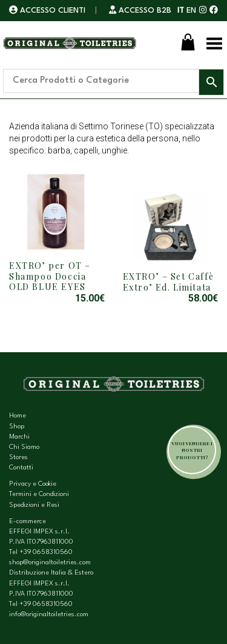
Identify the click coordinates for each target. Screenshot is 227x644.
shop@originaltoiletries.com (50, 563)
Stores (18, 458)
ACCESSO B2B (140, 11)
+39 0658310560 (46, 552)
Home (18, 416)
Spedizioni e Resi (34, 505)
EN (191, 11)
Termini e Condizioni (39, 494)
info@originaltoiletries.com (49, 615)
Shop (17, 427)
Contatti (21, 468)
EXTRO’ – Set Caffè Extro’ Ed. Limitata (169, 282)
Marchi (19, 437)
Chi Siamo (24, 447)
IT (181, 11)
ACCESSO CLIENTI (48, 11)
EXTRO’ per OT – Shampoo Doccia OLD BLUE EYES (50, 276)
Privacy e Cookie (33, 484)
